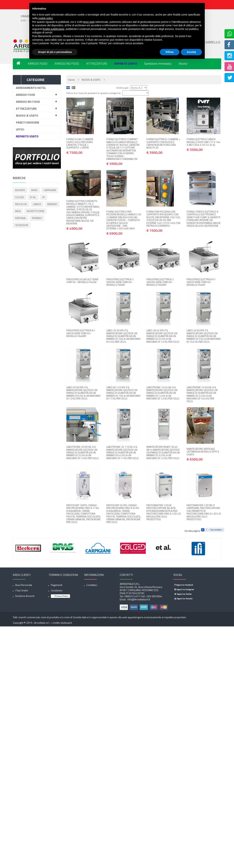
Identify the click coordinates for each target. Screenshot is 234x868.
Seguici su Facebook (184, 585)
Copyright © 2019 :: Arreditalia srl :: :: (33, 623)
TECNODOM (38, 226)
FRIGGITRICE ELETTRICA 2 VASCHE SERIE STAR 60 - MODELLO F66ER (120, 282)
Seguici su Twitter (183, 594)
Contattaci (92, 585)
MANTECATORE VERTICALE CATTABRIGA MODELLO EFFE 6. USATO (203, 452)
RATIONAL (45, 219)
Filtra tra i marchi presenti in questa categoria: (94, 93)
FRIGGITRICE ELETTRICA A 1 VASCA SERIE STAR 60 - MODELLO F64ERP (81, 333)
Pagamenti (57, 585)
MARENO (20, 212)
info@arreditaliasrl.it (138, 599)
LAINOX (38, 204)
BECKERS (20, 190)
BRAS (35, 190)
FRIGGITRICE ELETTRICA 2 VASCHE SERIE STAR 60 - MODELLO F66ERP (160, 282)
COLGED (20, 197)
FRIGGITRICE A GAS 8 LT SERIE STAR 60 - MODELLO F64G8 (82, 281)
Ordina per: (123, 88)
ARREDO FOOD (38, 63)
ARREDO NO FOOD (67, 63)
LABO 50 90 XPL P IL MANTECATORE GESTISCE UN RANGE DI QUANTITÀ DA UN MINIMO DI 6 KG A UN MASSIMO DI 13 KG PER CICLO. (83, 393)
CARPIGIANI (51, 190)
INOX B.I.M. (21, 204)
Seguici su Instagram (184, 589)
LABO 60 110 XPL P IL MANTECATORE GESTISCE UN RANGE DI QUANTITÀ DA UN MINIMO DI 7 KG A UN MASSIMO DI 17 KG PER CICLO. (123, 393)
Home (71, 80)
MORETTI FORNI (24, 219)
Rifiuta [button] (170, 52)
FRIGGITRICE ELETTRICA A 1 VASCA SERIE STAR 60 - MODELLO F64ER (201, 282)
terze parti (89, 22)
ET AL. (34, 197)
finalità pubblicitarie (53, 29)
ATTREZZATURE (97, 63)
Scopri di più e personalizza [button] (55, 52)
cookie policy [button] (45, 18)
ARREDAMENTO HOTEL (31, 88)
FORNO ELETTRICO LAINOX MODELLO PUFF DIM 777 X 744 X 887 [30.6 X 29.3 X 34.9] (203, 142)
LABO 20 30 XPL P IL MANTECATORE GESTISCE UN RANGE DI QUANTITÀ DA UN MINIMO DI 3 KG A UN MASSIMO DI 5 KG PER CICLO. (123, 336)
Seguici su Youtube (183, 598)
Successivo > (216, 530)
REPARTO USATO (126, 63)
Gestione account (25, 596)
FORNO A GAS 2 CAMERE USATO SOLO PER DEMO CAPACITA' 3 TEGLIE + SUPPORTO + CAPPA (80, 143)
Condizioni (57, 590)
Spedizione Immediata (158, 63)
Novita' (183, 63)
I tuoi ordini (22, 590)
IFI (45, 197)
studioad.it (66, 623)
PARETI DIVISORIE (28, 122)
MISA (34, 212)
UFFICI (20, 129)
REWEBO (20, 226)
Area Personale (24, 585)
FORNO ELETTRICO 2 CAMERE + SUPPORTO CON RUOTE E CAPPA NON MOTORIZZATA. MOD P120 (163, 143)
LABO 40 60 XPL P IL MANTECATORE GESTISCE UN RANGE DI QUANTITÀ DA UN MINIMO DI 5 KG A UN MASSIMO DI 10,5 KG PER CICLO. (204, 336)
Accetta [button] (191, 52)
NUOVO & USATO (27, 116)
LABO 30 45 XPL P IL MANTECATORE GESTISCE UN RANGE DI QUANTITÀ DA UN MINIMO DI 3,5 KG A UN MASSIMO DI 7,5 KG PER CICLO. (163, 336)
